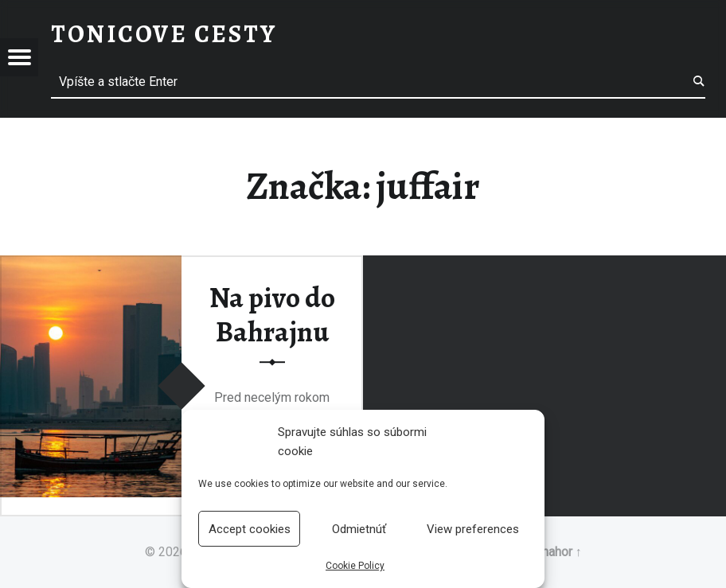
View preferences (473, 529)
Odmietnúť (359, 529)
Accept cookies (250, 529)
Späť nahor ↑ (547, 552)
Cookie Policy (355, 566)
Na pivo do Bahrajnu (272, 315)
